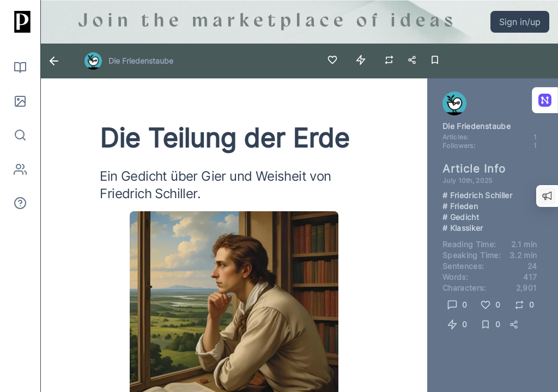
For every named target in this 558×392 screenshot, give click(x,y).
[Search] (20, 135)
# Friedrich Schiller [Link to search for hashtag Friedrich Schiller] (477, 195)
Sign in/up (520, 22)
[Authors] (20, 169)
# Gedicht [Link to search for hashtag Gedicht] (461, 217)
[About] (20, 203)
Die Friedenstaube (141, 61)
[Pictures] (20, 101)
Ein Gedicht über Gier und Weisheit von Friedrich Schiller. (215, 185)
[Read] (20, 68)
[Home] (20, 22)
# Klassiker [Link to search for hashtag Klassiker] (463, 228)
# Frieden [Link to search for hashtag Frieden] (460, 206)
